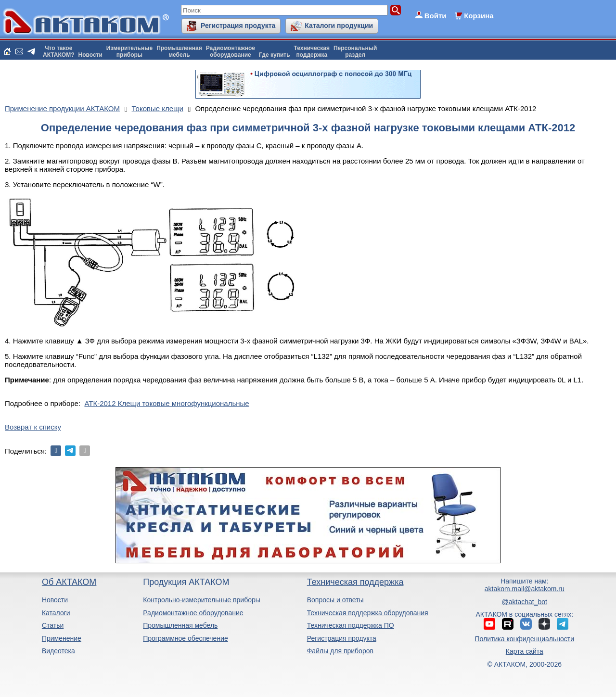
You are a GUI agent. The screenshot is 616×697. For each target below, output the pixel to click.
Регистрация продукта (238, 25)
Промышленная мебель (180, 625)
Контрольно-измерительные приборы (202, 600)
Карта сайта (525, 651)
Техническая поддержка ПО (351, 625)
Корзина (479, 16)
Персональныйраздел (355, 51)
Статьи (53, 625)
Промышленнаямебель (179, 51)
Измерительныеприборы (129, 51)
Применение (62, 638)
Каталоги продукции (339, 25)
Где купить (275, 55)
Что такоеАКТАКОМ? (59, 51)
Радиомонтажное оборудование (193, 613)
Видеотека (58, 651)
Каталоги (56, 613)
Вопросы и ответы (335, 600)
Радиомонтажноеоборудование (231, 51)
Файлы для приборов (340, 651)
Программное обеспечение (186, 638)
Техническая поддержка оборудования (368, 613)
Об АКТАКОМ (69, 582)
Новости (90, 55)
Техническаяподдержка (312, 51)
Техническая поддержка (355, 582)
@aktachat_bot (525, 602)
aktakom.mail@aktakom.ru (525, 589)
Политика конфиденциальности (525, 639)
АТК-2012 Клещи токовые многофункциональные (167, 403)
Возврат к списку (33, 427)
